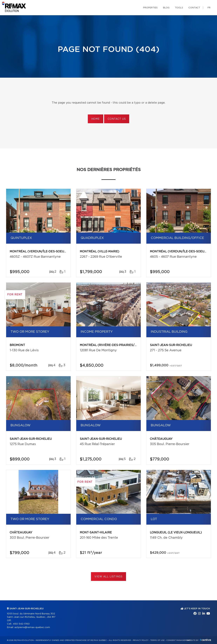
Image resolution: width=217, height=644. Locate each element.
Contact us (117, 119)
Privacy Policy (141, 640)
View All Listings (108, 577)
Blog (166, 8)
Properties (150, 8)
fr (209, 8)
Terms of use (157, 640)
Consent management (178, 640)
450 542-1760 (21, 624)
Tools (179, 8)
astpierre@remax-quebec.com (32, 627)
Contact (194, 8)
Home (96, 119)
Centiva (205, 640)
